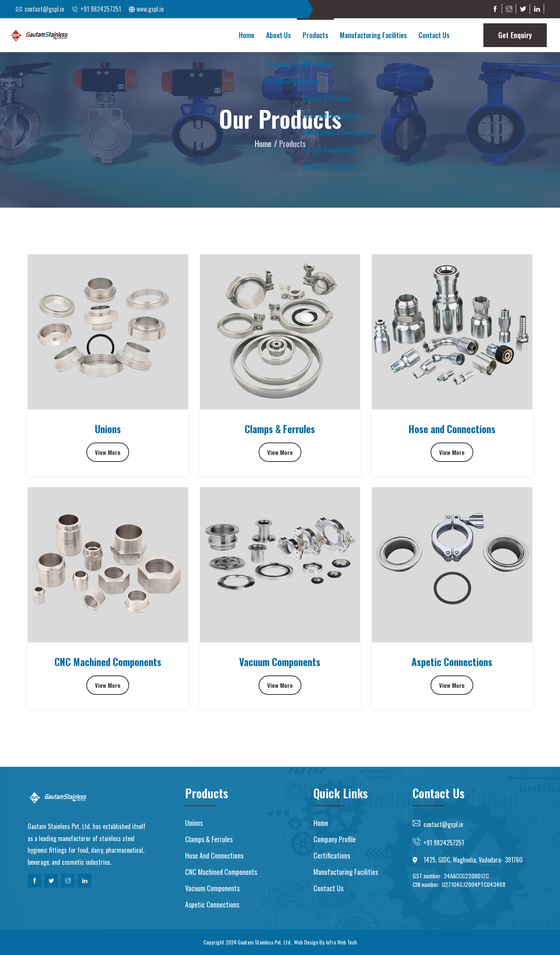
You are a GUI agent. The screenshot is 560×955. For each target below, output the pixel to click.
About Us (278, 35)
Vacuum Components (280, 662)
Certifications (332, 855)
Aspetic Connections (452, 662)
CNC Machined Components (108, 662)
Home (247, 35)
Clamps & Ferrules (280, 429)
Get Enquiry (515, 35)
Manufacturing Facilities (373, 35)
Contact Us (434, 35)
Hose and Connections (452, 429)
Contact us (328, 888)
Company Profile (335, 839)
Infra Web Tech (341, 942)
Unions (108, 429)
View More (108, 452)
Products (315, 35)
